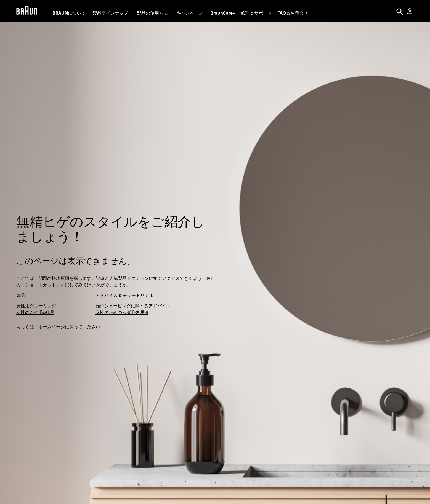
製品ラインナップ (110, 13)
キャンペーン (190, 13)
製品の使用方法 (152, 13)
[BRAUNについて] (69, 13)
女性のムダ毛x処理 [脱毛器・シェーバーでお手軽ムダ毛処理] (35, 312)
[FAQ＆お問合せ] (293, 13)
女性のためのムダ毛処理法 (122, 312)
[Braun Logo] (27, 11)
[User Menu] (410, 11)
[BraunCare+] (223, 13)
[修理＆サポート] (256, 13)
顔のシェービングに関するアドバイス (133, 306)
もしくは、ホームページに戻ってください (58, 327)
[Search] (400, 11)
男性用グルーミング (36, 306)
